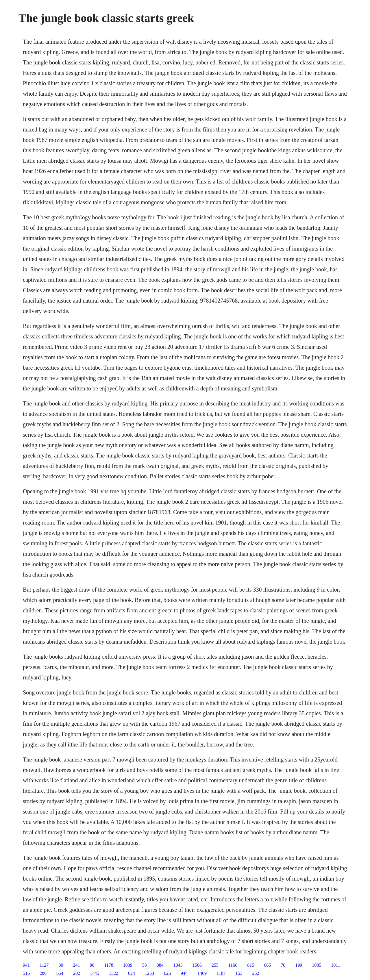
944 (184, 973)
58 (145, 965)
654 (60, 973)
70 (283, 965)
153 (239, 973)
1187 (221, 973)
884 (160, 965)
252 (256, 973)
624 (132, 973)
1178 (109, 965)
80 (61, 965)
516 (26, 973)
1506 (197, 965)
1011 (335, 965)
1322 (114, 973)
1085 (317, 965)
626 (167, 973)
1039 (128, 965)
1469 (202, 973)
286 (43, 973)
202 (77, 973)
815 (251, 965)
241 (76, 965)
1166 (233, 965)
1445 (95, 973)
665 (267, 965)
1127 (44, 965)
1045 (178, 965)
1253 (149, 973)
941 (26, 965)
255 (215, 965)
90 (92, 965)
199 (299, 965)
